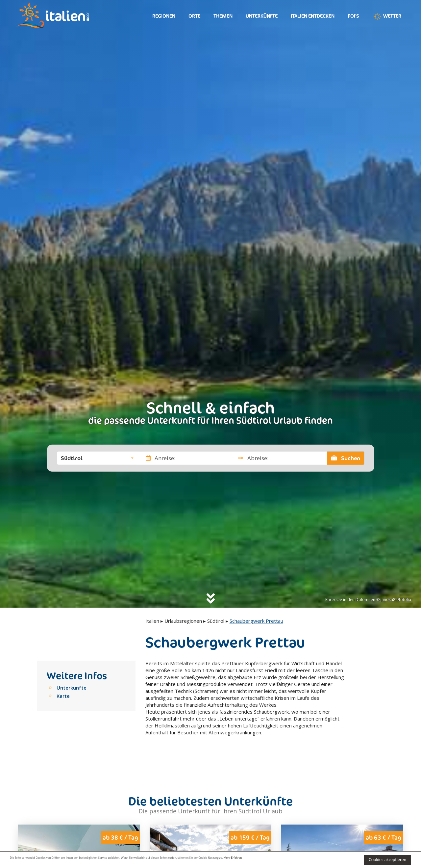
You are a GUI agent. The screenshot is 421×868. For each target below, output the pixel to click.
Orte (194, 16)
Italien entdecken (313, 16)
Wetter (387, 16)
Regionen (164, 16)
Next (131, 847)
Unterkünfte (262, 16)
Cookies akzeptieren (387, 860)
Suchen (346, 458)
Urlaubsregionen (183, 621)
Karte (63, 696)
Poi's (353, 16)
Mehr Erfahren (319, 859)
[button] (97, 458)
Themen (223, 16)
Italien (152, 621)
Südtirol (216, 621)
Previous (27, 847)
